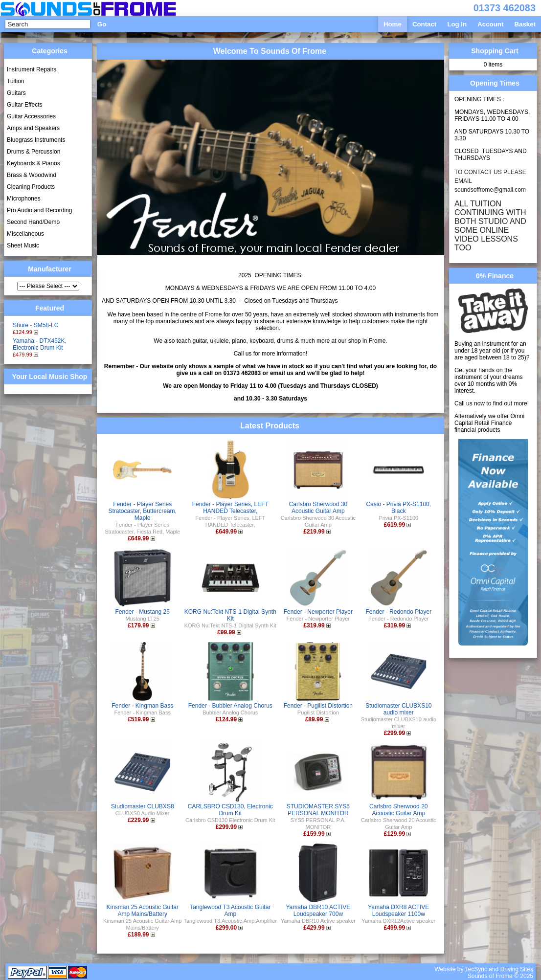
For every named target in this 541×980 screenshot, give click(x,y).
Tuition (16, 81)
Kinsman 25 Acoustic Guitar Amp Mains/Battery (143, 911)
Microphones (24, 199)
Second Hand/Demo (33, 222)
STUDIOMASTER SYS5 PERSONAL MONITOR (318, 810)
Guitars (16, 93)
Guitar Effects (24, 105)
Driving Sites (517, 969)
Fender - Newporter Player (318, 612)
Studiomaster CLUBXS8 (143, 806)
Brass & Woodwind (32, 175)
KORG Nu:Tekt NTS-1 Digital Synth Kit (230, 615)
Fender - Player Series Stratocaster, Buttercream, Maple (143, 511)
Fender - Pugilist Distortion (318, 706)
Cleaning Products (31, 187)
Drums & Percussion (34, 152)
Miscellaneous (25, 234)
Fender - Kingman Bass (142, 706)
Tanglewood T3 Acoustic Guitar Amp (230, 911)
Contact (424, 24)
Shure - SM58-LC (35, 325)
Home (393, 24)
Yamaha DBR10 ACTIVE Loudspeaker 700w (318, 911)
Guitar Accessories (31, 116)
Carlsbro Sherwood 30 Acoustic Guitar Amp (318, 508)
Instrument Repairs (32, 69)
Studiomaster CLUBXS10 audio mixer (398, 709)
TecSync (476, 969)
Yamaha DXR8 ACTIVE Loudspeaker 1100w (398, 911)
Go (102, 24)
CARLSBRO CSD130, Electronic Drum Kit (230, 810)
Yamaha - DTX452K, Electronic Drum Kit (40, 344)
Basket (525, 24)
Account (490, 24)
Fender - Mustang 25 (143, 612)
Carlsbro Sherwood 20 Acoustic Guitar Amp (398, 810)
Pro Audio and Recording (39, 210)
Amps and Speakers (33, 128)
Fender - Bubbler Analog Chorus (230, 706)
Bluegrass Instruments (36, 140)
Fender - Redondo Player (398, 612)
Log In (457, 24)
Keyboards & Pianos (34, 163)
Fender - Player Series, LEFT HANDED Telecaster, (230, 508)
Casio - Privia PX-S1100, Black (398, 508)
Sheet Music (23, 245)
